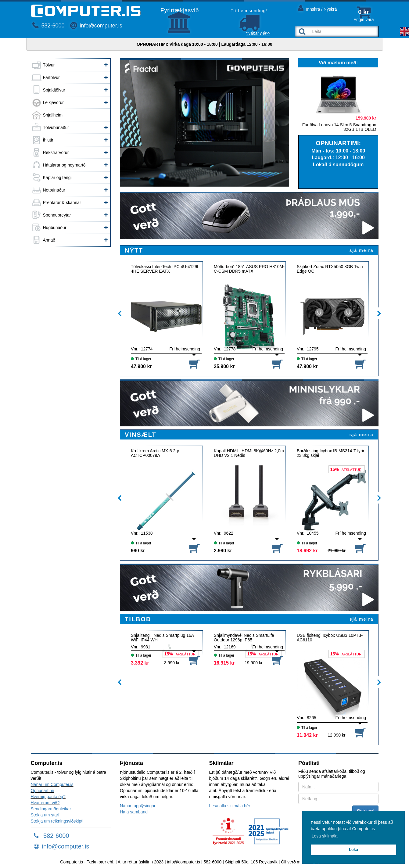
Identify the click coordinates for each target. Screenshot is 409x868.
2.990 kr (223, 551)
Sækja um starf (45, 815)
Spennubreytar (57, 215)
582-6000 (48, 26)
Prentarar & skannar (62, 203)
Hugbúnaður (55, 228)
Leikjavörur (53, 102)
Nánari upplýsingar (138, 806)
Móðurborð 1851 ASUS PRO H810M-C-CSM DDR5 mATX (249, 269)
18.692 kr (307, 551)
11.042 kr (307, 735)
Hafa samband (134, 812)
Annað (49, 240)
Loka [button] (353, 850)
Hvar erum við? (45, 803)
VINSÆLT (141, 435)
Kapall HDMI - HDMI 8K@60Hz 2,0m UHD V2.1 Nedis (249, 453)
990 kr (138, 551)
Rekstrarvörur (56, 152)
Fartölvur (51, 77)
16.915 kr (224, 663)
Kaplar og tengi (57, 178)
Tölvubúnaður (56, 127)
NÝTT (134, 250)
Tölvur (49, 65)
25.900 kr (224, 366)
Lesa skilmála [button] (325, 836)
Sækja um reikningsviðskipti (57, 821)
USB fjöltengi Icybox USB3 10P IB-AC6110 (330, 638)
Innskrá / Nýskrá (318, 8)
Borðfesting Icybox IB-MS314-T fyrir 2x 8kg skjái (330, 453)
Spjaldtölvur (54, 90)
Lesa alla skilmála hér (230, 806)
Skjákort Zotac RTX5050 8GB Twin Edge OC (330, 269)
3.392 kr (140, 663)
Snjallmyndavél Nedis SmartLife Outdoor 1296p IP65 (244, 638)
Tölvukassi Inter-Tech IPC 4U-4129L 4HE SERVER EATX (165, 269)
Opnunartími (43, 791)
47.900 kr (141, 366)
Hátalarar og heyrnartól (65, 165)
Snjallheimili (54, 115)
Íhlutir (48, 140)
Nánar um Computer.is (52, 784)
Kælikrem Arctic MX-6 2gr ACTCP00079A (155, 453)
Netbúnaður (54, 190)
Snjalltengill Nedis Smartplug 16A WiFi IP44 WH (162, 638)
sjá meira (362, 250)
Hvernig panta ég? (48, 797)
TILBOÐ (138, 619)
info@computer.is (96, 26)
